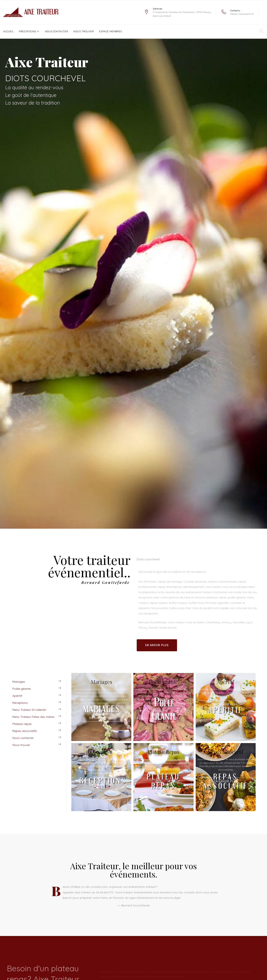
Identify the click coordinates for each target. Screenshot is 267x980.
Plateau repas (22, 724)
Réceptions (20, 703)
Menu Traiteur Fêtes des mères (33, 717)
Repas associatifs (25, 731)
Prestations (28, 31)
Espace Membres (110, 31)
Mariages (19, 682)
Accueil (8, 31)
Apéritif (17, 696)
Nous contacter (57, 31)
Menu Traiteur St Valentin (29, 710)
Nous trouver (84, 31)
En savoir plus (157, 645)
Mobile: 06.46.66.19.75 (242, 14)
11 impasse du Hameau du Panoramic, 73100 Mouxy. (182, 12)
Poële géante (22, 689)
